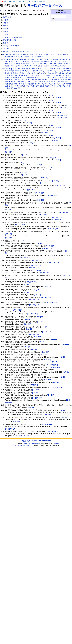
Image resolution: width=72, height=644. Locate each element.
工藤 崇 (48, 77)
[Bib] (52, 95)
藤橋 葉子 (19, 57)
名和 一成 (30, 73)
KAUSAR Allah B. (8, 60)
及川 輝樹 (62, 60)
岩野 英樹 (51, 62)
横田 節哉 (6, 49)
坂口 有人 (42, 73)
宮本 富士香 (38, 75)
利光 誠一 (26, 54)
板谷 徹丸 (40, 64)
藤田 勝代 (28, 84)
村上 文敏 (21, 80)
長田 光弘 (55, 86)
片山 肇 (12, 46)
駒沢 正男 (10, 88)
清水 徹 (8, 82)
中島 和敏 (66, 69)
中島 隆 (12, 71)
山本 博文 (23, 77)
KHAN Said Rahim (19, 69)
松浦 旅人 (28, 80)
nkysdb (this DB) (39, 1)
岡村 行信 (44, 62)
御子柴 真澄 (7, 17)
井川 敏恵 (6, 54)
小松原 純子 (46, 75)
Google (63, 13)
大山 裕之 (61, 73)
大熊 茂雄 (68, 73)
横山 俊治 (48, 80)
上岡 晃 (6, 34)
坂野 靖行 (26, 52)
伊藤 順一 (43, 71)
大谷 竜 (8, 75)
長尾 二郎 (48, 86)
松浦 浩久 (33, 64)
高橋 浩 (19, 37)
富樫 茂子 (6, 40)
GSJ (16, 1)
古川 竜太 (16, 73)
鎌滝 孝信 (36, 86)
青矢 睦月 (56, 66)
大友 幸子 (55, 73)
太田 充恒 (6, 29)
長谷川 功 (62, 86)
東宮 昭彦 (19, 64)
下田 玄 (47, 69)
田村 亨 (13, 57)
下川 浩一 (41, 69)
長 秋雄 (42, 86)
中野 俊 (24, 71)
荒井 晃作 (8, 84)
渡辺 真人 (14, 82)
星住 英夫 (14, 80)
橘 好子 (54, 80)
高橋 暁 (62, 66)
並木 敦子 (53, 69)
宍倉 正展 (22, 75)
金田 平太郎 (13, 86)
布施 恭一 (55, 77)
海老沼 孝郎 (67, 80)
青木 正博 (49, 66)
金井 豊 (6, 32)
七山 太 (28, 69)
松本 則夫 (26, 64)
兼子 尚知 (19, 54)
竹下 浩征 (47, 82)
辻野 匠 (24, 66)
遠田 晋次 (62, 84)
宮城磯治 (57, 444)
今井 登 (6, 20)
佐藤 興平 (19, 52)
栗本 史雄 (34, 80)
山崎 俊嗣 (16, 77)
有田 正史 (12, 64)
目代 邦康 (10, 66)
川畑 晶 (43, 77)
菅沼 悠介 (15, 84)
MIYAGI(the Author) (25, 1)
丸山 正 (29, 71)
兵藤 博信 (46, 60)
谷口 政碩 (13, 37)
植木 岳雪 (66, 54)
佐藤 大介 (56, 71)
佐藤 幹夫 (63, 71)
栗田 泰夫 (41, 80)
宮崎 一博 (17, 62)
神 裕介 (41, 82)
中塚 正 (59, 69)
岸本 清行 (59, 54)
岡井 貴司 (6, 23)
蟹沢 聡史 (34, 84)
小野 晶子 (62, 75)
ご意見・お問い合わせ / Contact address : (36, 441)
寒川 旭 (24, 62)
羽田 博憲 (61, 82)
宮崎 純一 (52, 54)
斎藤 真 (8, 80)
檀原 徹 (60, 80)
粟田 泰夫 (54, 82)
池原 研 (6, 43)
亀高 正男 (36, 71)
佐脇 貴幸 (49, 71)
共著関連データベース (45, 5)
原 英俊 (10, 73)
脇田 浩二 (68, 82)
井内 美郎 (31, 60)
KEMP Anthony (7, 69)
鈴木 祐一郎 (28, 86)
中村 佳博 (18, 71)
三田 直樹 (34, 69)
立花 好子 (6, 37)
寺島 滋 (6, 26)
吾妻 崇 (32, 54)
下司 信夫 (6, 52)
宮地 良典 (46, 54)
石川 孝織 (34, 82)
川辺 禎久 (57, 62)
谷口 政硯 (41, 84)
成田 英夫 (68, 77)
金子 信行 (35, 66)
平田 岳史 (64, 62)
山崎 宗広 (37, 62)
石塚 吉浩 (17, 66)
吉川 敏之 (23, 73)
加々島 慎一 (54, 60)
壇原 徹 (48, 73)
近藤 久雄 (55, 84)
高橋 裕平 (40, 57)
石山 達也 (28, 82)
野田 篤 (17, 46)
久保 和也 (6, 46)
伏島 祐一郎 (39, 60)
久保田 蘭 (12, 52)
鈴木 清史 (20, 86)
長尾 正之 (42, 66)
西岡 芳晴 (26, 57)
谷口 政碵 (48, 84)
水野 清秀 (53, 64)
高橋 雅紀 (17, 88)
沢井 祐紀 (60, 64)
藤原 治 (21, 84)
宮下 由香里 (30, 75)
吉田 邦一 (10, 62)
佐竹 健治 (12, 54)
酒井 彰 (29, 66)
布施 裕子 (61, 77)
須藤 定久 (33, 57)
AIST (11, 1)
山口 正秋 (30, 62)
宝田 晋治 (39, 54)
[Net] (49, 95)
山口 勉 (10, 77)
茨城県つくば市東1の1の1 (31, 444)
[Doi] (65, 115)
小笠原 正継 (55, 75)
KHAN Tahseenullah (21, 60)
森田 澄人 (46, 64)
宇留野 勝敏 (14, 75)
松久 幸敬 (13, 40)
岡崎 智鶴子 (31, 77)
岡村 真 (37, 77)
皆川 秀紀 (21, 82)
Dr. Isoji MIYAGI (18, 445)
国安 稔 (36, 73)
